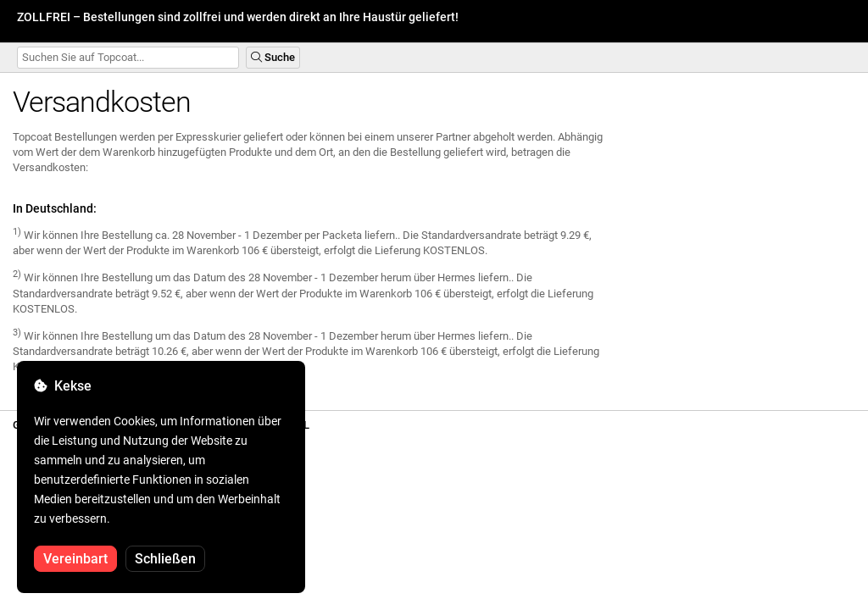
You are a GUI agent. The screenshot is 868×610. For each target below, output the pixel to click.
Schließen (165, 559)
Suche (273, 57)
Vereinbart (75, 559)
